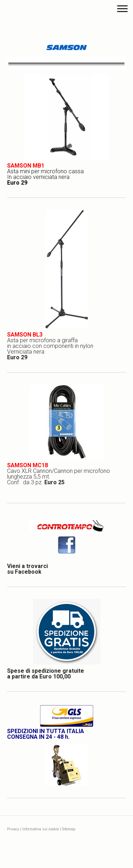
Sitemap (69, 829)
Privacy (13, 829)
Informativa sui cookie (41, 829)
